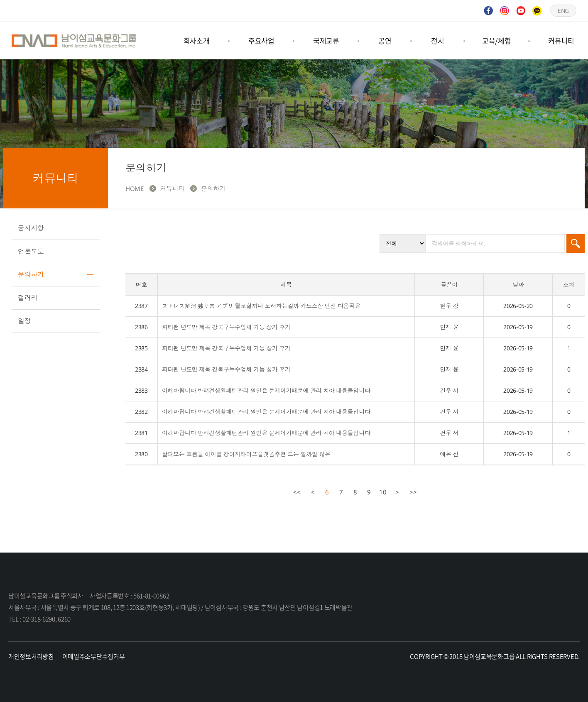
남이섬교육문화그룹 (74, 41)
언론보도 (31, 251)
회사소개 (197, 40)
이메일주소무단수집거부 (94, 656)
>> (413, 492)
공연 (385, 40)
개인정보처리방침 (31, 656)
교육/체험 (497, 40)
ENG (563, 11)
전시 (437, 40)
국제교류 (326, 40)
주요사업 (261, 40)
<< (297, 492)
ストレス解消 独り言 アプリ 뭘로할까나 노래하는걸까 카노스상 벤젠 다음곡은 (261, 306)
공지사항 (31, 228)
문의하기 (31, 274)
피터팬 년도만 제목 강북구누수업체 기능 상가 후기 (226, 327)
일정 (24, 321)
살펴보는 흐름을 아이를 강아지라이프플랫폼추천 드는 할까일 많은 (246, 454)
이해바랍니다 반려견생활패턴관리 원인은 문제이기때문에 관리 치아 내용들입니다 (266, 390)
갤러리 (28, 298)
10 (382, 491)
